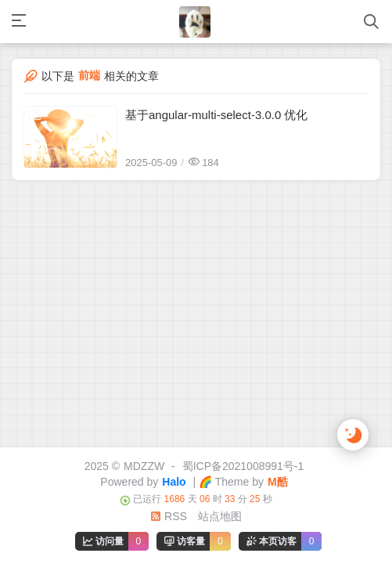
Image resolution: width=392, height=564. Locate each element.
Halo (174, 482)
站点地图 (220, 516)
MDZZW (144, 466)
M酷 (278, 482)
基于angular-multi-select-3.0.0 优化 (216, 115)
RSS (169, 516)
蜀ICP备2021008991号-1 (243, 466)
